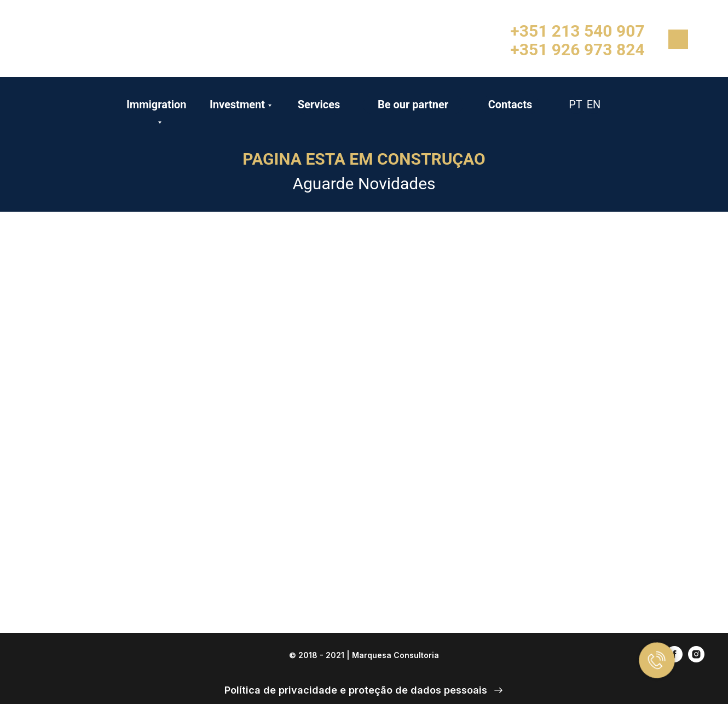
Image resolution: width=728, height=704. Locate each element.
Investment (237, 104)
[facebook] (674, 659)
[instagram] (696, 659)
